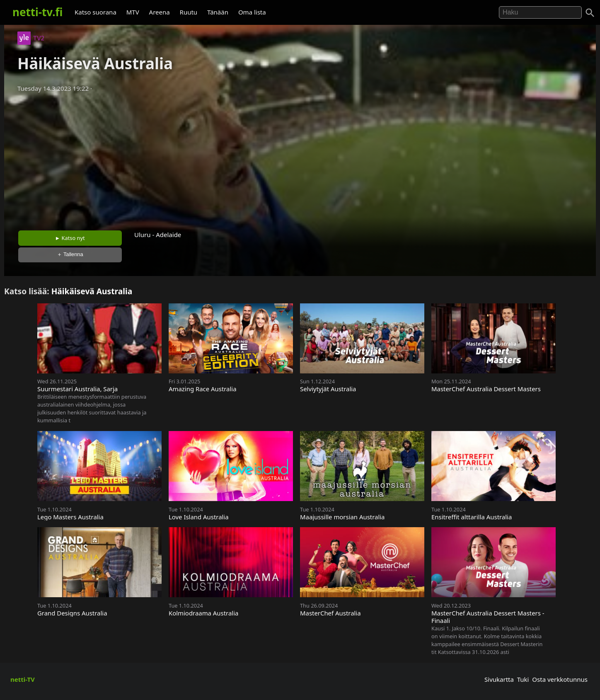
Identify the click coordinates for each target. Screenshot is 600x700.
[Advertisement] (300, 159)
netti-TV (23, 679)
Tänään (218, 12)
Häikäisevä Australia (92, 291)
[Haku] (590, 13)
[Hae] (540, 12)
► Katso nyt (70, 238)
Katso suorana (96, 12)
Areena (160, 12)
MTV (133, 12)
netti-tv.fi (37, 12)
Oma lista (252, 12)
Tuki (523, 679)
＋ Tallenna (70, 254)
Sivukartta (499, 679)
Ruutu (189, 12)
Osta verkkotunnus (560, 679)
